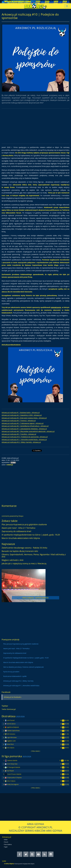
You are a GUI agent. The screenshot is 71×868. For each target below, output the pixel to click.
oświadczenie (56, 307)
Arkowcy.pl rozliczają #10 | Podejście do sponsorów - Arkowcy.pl (25, 437)
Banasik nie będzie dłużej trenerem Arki (20, 551)
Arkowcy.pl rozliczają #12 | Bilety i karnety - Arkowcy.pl (21, 442)
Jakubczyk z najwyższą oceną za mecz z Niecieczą (24, 563)
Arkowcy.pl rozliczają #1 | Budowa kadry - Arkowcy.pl (21, 413)
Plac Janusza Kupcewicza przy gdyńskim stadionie (24, 524)
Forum (6, 842)
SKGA (6, 840)
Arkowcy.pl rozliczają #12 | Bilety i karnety (18, 681)
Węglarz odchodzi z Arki (13, 560)
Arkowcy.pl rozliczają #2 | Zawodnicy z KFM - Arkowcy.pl (22, 415)
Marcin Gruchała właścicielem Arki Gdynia (21, 538)
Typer (6, 847)
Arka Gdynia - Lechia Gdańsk (35, 598)
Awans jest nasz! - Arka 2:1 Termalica (18, 528)
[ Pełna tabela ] (35, 751)
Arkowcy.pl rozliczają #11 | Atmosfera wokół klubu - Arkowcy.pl (24, 440)
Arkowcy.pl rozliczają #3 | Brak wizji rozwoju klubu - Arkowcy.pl (24, 418)
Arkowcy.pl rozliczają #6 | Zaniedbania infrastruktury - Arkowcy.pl (25, 426)
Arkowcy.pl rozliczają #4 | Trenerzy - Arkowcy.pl (19, 421)
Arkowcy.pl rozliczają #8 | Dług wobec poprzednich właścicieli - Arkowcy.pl (28, 431)
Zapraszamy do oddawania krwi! (16, 531)
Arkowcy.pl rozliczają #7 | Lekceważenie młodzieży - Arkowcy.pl (24, 429)
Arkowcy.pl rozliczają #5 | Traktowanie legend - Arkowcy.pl (23, 423)
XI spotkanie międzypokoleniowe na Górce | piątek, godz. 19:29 (31, 535)
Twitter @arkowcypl (9, 709)
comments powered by (13, 516)
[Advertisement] (35, 126)
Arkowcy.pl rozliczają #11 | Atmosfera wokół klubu (21, 686)
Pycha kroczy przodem (11, 672)
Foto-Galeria (8, 844)
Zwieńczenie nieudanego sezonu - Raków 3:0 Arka (24, 548)
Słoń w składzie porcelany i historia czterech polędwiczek (23, 667)
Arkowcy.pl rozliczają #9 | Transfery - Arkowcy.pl (19, 434)
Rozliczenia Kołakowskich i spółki (15, 676)
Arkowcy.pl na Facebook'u (13, 697)
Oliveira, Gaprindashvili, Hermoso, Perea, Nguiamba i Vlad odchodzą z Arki (34, 556)
